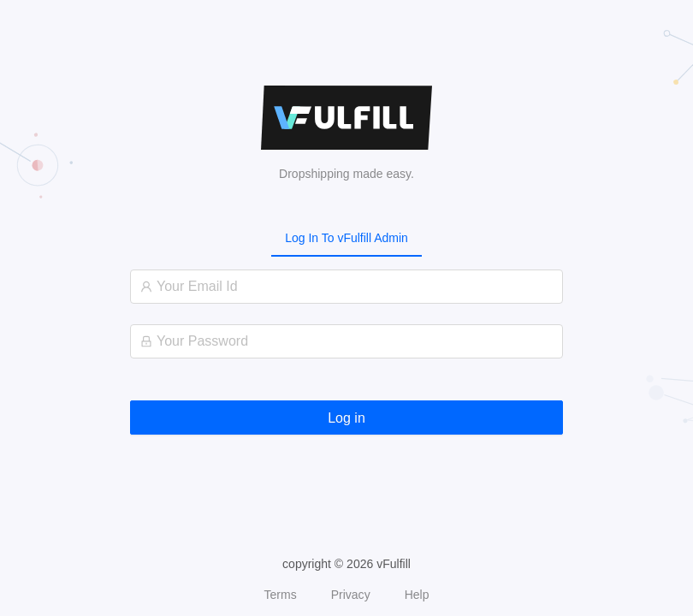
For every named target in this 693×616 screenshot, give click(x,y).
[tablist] (346, 238)
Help (417, 595)
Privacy (351, 595)
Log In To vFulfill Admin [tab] (346, 238)
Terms (281, 595)
